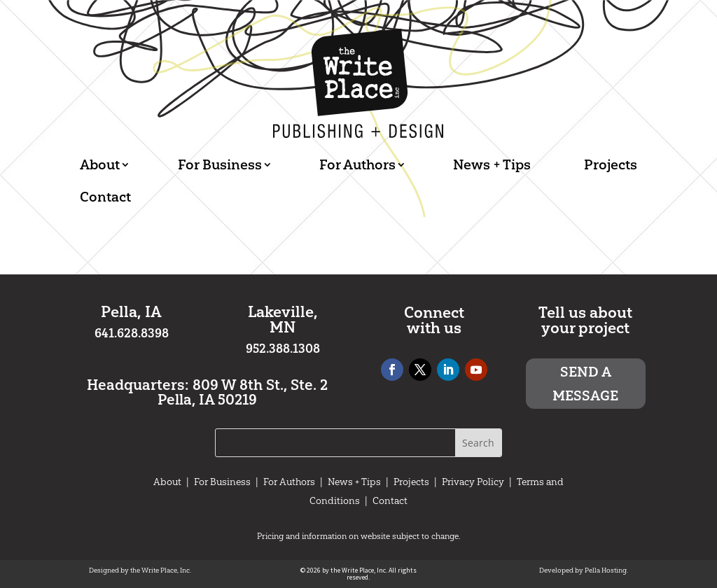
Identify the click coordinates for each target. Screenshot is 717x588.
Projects (611, 164)
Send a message (585, 384)
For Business (220, 164)
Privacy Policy (473, 482)
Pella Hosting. (606, 570)
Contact (105, 197)
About (100, 164)
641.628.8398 (132, 333)
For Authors (357, 164)
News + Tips (492, 164)
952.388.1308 (283, 349)
